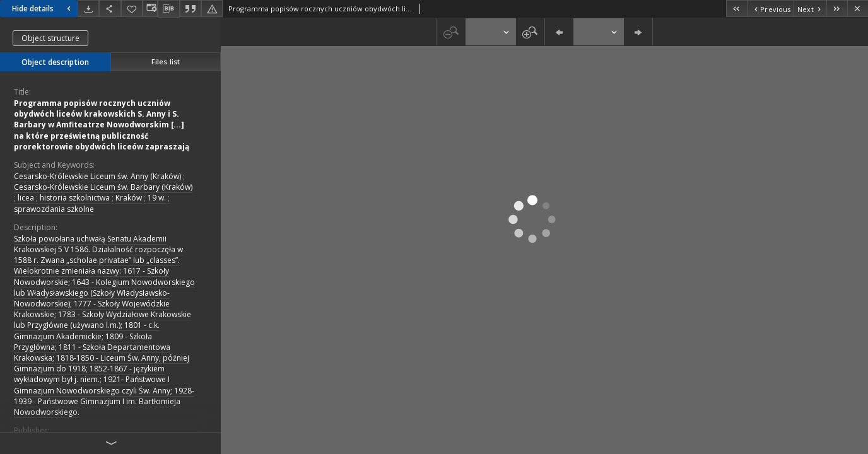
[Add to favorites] (132, 9)
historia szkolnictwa (75, 198)
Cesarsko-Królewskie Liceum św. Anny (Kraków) (97, 176)
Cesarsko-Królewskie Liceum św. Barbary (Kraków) (103, 187)
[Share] (110, 9)
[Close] (858, 9)
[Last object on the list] (837, 9)
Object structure (50, 38)
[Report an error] (212, 9)
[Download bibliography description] (168, 9)
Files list (166, 61)
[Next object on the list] (810, 9)
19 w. (157, 198)
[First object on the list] (736, 9)
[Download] (88, 9)
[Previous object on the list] (770, 9)
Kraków (129, 198)
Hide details (43, 9)
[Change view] (150, 9)
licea (26, 198)
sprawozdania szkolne (54, 209)
